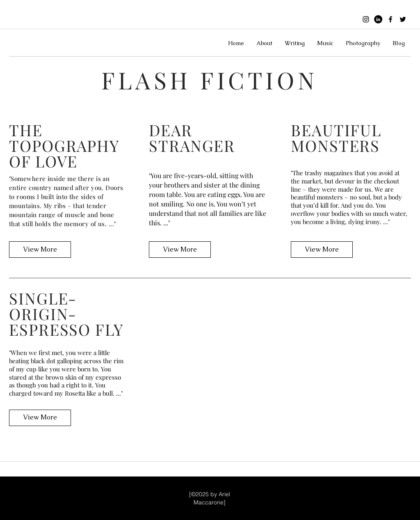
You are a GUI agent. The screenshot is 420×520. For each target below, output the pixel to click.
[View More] (40, 250)
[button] (264, 43)
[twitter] (403, 19)
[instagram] (366, 19)
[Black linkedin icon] (378, 19)
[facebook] (390, 19)
